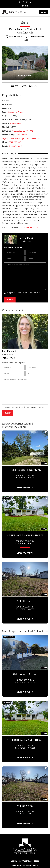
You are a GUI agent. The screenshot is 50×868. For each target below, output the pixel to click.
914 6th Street (25, 601)
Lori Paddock (21, 135)
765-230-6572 (32, 228)
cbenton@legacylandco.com (25, 865)
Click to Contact (15, 146)
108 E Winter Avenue (25, 674)
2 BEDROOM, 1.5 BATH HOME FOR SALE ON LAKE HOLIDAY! (25, 536)
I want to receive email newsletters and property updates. (23, 293)
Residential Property (16, 112)
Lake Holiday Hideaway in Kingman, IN (25, 470)
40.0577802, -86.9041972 (22, 131)
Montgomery (15, 123)
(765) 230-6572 (15, 142)
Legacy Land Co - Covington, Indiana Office (21, 138)
